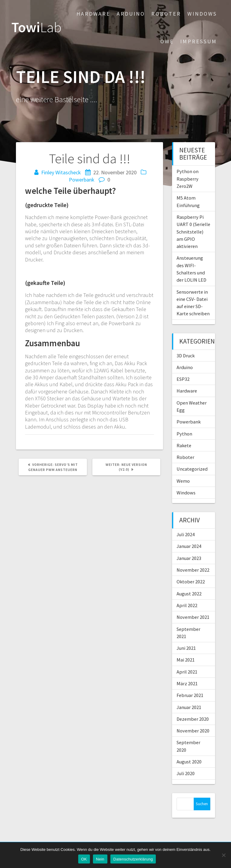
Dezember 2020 (193, 719)
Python (184, 434)
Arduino (131, 14)
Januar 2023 (189, 558)
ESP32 (183, 379)
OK (84, 859)
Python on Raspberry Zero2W (188, 179)
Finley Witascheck (61, 172)
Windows (202, 14)
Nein (100, 859)
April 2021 (187, 672)
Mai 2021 (186, 660)
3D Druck (186, 356)
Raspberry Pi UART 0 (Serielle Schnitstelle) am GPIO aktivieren (193, 232)
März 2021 (187, 683)
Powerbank (82, 180)
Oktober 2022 (191, 582)
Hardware (93, 14)
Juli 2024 (186, 534)
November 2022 (193, 570)
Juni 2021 (186, 648)
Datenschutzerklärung (133, 859)
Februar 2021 (190, 695)
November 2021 (193, 617)
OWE (167, 41)
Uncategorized (192, 469)
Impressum (199, 41)
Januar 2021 (189, 707)
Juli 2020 (186, 773)
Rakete (184, 445)
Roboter (166, 14)
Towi (36, 28)
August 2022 (189, 594)
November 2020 (193, 731)
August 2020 (189, 762)
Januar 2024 (189, 546)
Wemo (183, 481)
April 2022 (187, 605)
